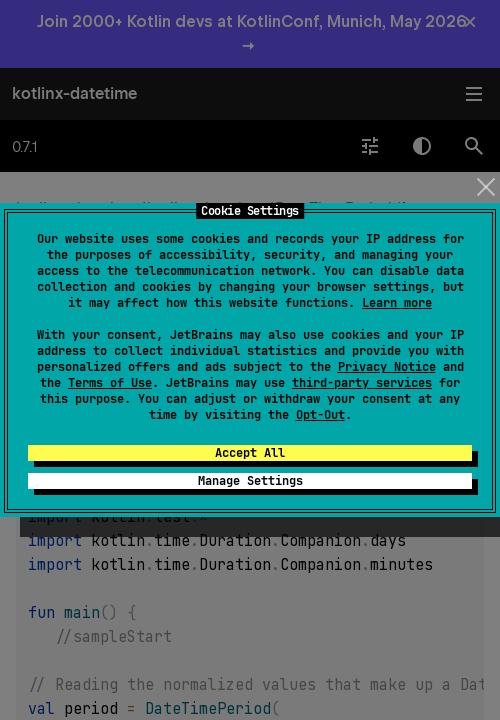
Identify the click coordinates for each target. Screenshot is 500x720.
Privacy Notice (387, 367)
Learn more (397, 303)
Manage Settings (250, 481)
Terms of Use (110, 383)
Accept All (250, 453)
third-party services (362, 383)
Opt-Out (320, 415)
